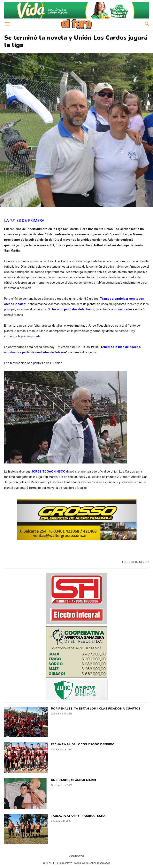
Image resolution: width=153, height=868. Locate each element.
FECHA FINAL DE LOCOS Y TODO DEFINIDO (83, 744)
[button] (7, 24)
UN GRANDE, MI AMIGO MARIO (74, 780)
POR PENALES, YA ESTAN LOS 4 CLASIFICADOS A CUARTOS (96, 709)
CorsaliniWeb (77, 856)
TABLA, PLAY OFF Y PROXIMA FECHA (78, 816)
